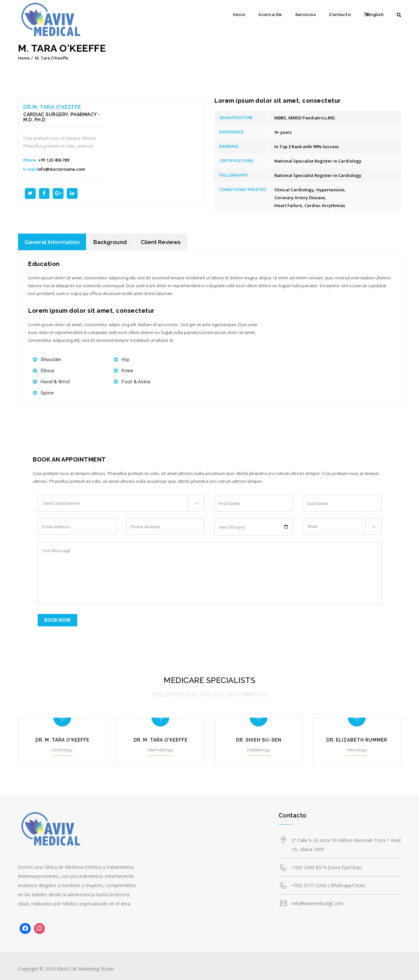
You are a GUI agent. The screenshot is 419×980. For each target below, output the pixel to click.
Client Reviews (165, 242)
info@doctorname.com (61, 169)
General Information (53, 242)
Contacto (340, 15)
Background (113, 242)
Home (24, 58)
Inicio (239, 15)
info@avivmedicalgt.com (318, 900)
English (374, 15)
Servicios (306, 15)
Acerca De (270, 15)
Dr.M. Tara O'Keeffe (52, 107)
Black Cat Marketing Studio (85, 966)
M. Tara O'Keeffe (52, 58)
